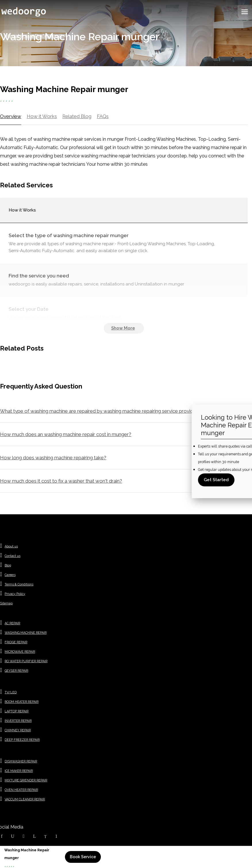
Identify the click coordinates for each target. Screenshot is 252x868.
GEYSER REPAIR (16, 671)
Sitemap (6, 603)
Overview (11, 116)
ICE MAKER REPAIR (19, 771)
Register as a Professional (34, 36)
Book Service (83, 857)
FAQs (103, 116)
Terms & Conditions (19, 584)
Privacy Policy (15, 594)
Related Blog (77, 116)
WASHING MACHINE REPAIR (26, 633)
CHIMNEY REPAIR (18, 730)
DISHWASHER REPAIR (21, 761)
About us (11, 546)
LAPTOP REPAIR (17, 711)
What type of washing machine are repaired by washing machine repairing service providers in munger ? (113, 411)
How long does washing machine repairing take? (53, 458)
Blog (8, 565)
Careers (10, 575)
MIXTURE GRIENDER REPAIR (26, 780)
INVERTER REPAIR (18, 721)
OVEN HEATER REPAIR (21, 790)
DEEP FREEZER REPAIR (22, 740)
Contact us (12, 556)
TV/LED (11, 692)
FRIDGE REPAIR (16, 642)
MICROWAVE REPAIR (20, 652)
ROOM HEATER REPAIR (22, 702)
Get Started (216, 480)
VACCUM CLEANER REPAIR (25, 799)
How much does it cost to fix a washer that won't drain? (61, 481)
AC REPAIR (12, 623)
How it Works (42, 116)
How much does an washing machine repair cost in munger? (66, 434)
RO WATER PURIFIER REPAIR (26, 661)
